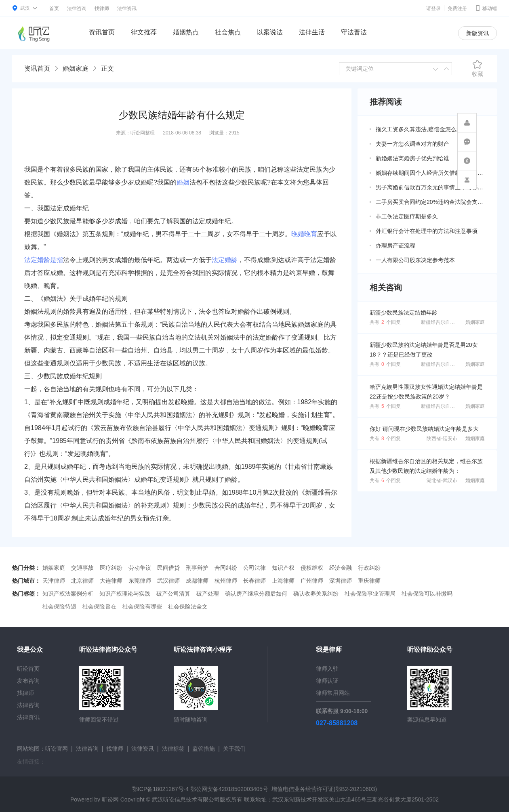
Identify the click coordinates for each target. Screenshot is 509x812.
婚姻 (183, 182)
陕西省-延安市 (442, 439)
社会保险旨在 (99, 606)
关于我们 (234, 749)
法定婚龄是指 (44, 260)
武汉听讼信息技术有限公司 (186, 799)
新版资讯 (477, 33)
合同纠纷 (226, 568)
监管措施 (204, 749)
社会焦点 (228, 32)
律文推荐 (144, 32)
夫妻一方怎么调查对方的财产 (412, 144)
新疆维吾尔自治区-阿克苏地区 (453, 322)
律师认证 (327, 681)
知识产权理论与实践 (125, 594)
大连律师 (111, 581)
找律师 (102, 8)
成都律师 (197, 581)
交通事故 (82, 568)
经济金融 (341, 568)
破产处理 (208, 594)
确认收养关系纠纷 (316, 594)
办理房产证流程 (395, 245)
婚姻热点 (186, 32)
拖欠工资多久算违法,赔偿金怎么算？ (422, 129)
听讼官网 (57, 749)
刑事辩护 (197, 568)
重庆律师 (369, 581)
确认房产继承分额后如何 (256, 594)
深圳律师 (341, 581)
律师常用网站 (333, 693)
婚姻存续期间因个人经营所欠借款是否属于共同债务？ (430, 173)
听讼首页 (28, 669)
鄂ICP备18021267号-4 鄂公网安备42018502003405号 (200, 789)
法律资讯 (127, 8)
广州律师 (312, 581)
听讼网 (110, 799)
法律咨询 (77, 8)
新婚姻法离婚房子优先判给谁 (412, 158)
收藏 (477, 68)
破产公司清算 (173, 594)
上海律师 (283, 581)
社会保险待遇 (59, 606)
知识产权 (283, 568)
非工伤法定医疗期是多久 (407, 216)
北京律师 (82, 581)
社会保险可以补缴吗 (427, 594)
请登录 (433, 8)
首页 (54, 8)
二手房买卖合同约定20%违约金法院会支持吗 (430, 202)
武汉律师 (168, 581)
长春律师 (254, 581)
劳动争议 (140, 568)
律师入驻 (327, 669)
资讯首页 (102, 32)
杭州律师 (226, 581)
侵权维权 (312, 568)
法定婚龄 (225, 260)
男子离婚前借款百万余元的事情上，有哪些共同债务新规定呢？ (430, 187)
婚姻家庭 (76, 68)
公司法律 (254, 568)
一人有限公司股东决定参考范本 (415, 260)
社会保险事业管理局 (370, 594)
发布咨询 (28, 681)
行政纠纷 (369, 568)
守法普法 (354, 32)
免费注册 (457, 8)
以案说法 (270, 32)
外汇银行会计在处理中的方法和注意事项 (427, 231)
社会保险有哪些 (142, 606)
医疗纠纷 (111, 568)
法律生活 (312, 32)
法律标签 (173, 749)
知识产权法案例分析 (68, 594)
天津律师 (54, 581)
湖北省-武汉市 (442, 480)
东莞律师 (140, 581)
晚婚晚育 (304, 234)
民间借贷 (168, 568)
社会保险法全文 (188, 606)
